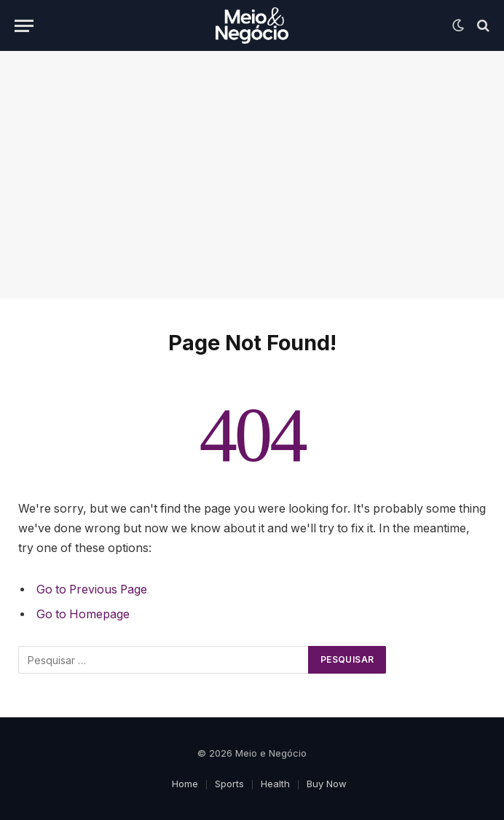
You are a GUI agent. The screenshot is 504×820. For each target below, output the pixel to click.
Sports (229, 784)
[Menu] (24, 26)
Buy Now (327, 784)
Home (185, 784)
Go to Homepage (83, 614)
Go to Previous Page (92, 590)
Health (275, 784)
